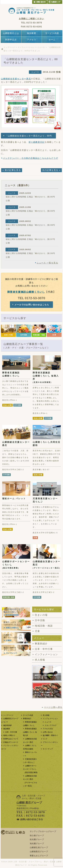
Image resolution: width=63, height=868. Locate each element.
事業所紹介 (41, 644)
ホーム (52, 40)
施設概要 (32, 33)
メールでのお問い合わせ (40, 2)
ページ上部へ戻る (53, 707)
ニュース (41, 47)
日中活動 (40, 620)
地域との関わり (9, 735)
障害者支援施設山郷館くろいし (26, 292)
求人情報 (40, 660)
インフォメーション (26, 47)
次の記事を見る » (51, 170)
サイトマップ (48, 749)
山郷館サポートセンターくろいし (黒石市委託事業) (30, 769)
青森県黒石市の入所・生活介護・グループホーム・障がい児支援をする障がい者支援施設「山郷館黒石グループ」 (32, 10)
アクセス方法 (48, 729)
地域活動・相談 (44, 626)
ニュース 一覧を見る (47, 263)
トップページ (9, 47)
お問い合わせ (48, 732)
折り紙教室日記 (37, 142)
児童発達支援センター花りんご (45, 500)
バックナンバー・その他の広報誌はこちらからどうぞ (30, 158)
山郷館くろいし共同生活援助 (46, 444)
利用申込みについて (11, 739)
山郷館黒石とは (11, 33)
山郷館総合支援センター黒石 (16, 79)
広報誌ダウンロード (11, 742)
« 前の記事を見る (12, 170)
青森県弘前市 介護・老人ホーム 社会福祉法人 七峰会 (55, 2)
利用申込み (11, 40)
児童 (37, 631)
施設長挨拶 (7, 725)
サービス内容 (52, 33)
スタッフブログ (51, 725)
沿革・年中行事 (44, 649)
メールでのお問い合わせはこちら (32, 305)
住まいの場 (41, 615)
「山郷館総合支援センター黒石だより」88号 (29, 136)
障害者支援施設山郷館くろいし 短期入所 (46, 377)
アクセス (32, 40)
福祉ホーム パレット (14, 499)
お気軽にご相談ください (32, 19)
